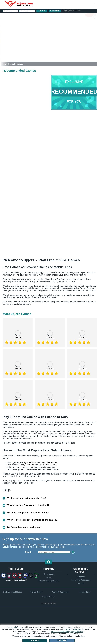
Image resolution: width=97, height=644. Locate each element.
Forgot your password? (72, 11)
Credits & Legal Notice (12, 592)
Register (55, 11)
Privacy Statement (73, 629)
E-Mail (45, 28)
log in (62, 16)
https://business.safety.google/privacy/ (67, 632)
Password (48, 33)
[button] (49, 562)
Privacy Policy (67, 46)
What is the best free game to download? (28, 505)
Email (28, 552)
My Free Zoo (28, 465)
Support (81, 583)
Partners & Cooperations (48, 581)
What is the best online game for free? (26, 498)
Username (48, 23)
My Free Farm (30, 462)
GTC (73, 43)
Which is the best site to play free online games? (32, 520)
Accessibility (85, 592)
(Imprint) (14, 627)
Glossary (81, 577)
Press (48, 577)
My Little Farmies (49, 462)
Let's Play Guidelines (81, 580)
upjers (19, 4)
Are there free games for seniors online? (28, 513)
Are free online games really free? (24, 527)
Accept (35, 640)
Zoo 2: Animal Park (47, 465)
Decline (62, 640)
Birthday (47, 38)
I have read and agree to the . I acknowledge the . (61, 45)
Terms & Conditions (61, 592)
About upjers (48, 574)
